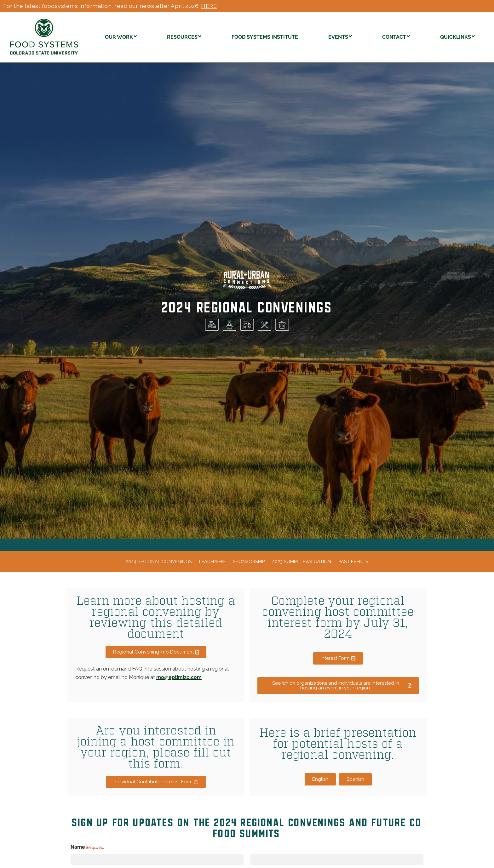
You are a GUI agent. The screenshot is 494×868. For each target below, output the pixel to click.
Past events (353, 561)
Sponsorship (249, 561)
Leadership (212, 561)
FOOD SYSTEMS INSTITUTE (265, 37)
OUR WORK (121, 36)
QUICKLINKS (457, 36)
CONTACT (396, 36)
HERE (209, 6)
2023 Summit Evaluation (302, 561)
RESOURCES (184, 36)
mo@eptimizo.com (179, 677)
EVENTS (340, 36)
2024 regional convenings (159, 561)
